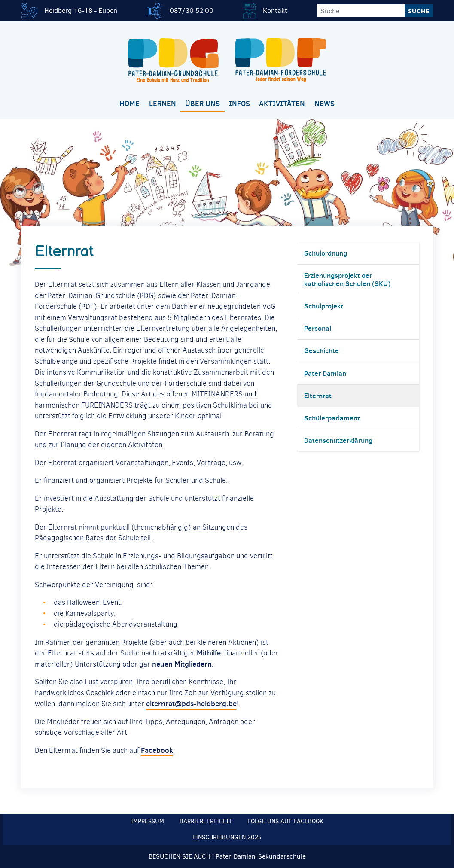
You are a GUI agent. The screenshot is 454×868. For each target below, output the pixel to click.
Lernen (163, 104)
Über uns (203, 104)
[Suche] (361, 11)
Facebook (157, 750)
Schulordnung (326, 253)
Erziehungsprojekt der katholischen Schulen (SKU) (347, 279)
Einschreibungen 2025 (227, 837)
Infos (239, 104)
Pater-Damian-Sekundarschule (261, 856)
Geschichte (321, 350)
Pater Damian (325, 373)
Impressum (148, 821)
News (325, 104)
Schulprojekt (324, 306)
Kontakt (275, 11)
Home (129, 104)
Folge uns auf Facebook (285, 821)
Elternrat (318, 396)
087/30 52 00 (192, 11)
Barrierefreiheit (206, 821)
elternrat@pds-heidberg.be (191, 704)
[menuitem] (130, 104)
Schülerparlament (332, 418)
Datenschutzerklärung (338, 440)
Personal (318, 328)
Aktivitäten (282, 104)
